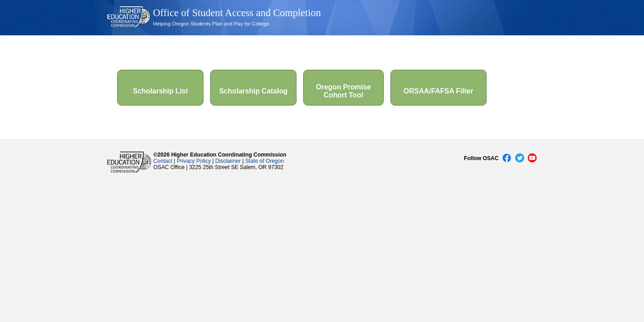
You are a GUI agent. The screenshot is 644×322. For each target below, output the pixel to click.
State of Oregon (264, 161)
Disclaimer (228, 161)
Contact (163, 161)
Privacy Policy (194, 161)
